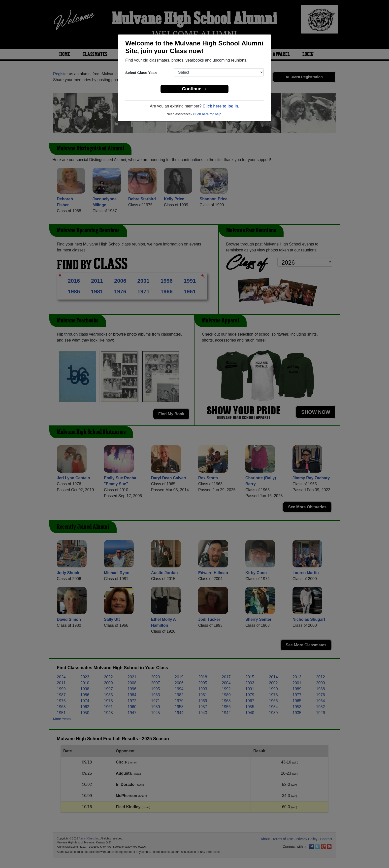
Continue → (195, 89)
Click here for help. (208, 114)
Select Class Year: (141, 73)
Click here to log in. (221, 106)
